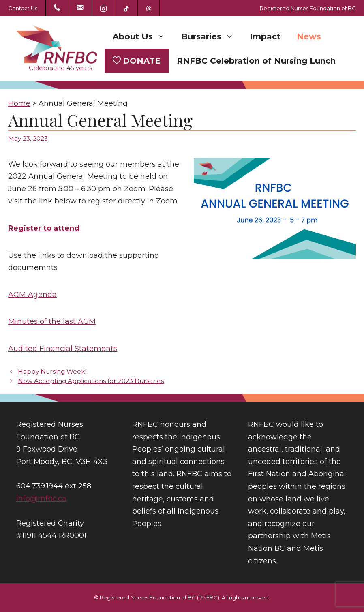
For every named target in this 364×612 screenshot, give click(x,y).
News (309, 36)
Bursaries (211, 36)
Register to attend (44, 228)
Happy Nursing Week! (52, 371)
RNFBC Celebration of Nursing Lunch (256, 61)
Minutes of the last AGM (52, 321)
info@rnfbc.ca (41, 499)
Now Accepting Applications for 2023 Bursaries (91, 381)
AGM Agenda (32, 295)
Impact (265, 36)
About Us (143, 36)
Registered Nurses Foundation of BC (308, 8)
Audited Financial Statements (63, 349)
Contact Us (23, 8)
